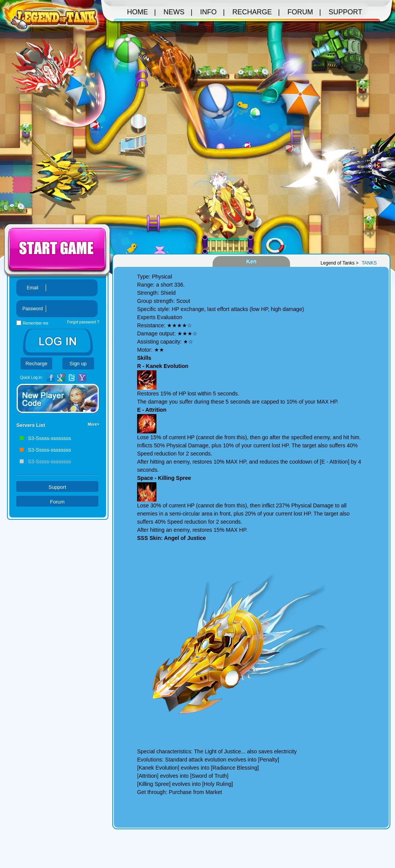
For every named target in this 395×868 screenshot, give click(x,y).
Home (137, 12)
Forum (57, 502)
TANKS (369, 263)
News (174, 12)
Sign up (78, 364)
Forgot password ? (83, 322)
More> (93, 424)
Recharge (36, 364)
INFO (209, 12)
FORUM (300, 12)
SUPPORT (346, 12)
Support (57, 487)
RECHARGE (252, 12)
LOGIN (58, 342)
